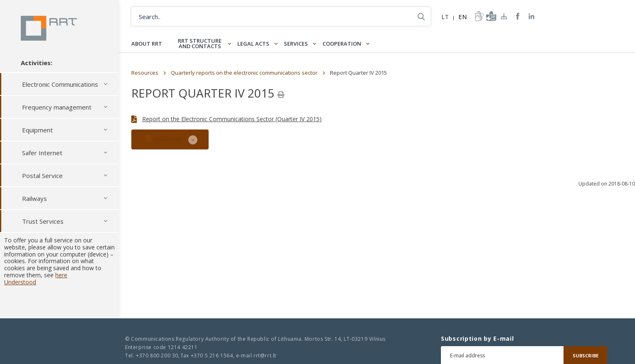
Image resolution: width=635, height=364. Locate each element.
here (61, 275)
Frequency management (57, 107)
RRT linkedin (532, 16)
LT (445, 17)
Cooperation (342, 44)
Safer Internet (42, 153)
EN (463, 17)
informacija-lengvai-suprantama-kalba (490, 16)
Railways (34, 198)
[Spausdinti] (281, 95)
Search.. (421, 16)
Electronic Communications (60, 84)
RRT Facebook (518, 16)
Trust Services (43, 221)
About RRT (147, 44)
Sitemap (504, 16)
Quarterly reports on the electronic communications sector (244, 73)
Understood (20, 282)
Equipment (37, 130)
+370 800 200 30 (157, 355)
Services (296, 44)
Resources (145, 73)
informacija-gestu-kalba (478, 16)
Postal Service (42, 176)
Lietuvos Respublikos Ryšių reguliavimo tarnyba (49, 28)
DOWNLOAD (164, 138)
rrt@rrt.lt (265, 355)
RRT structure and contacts (200, 43)
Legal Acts (253, 44)
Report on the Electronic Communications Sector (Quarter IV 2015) (232, 119)
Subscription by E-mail (477, 339)
